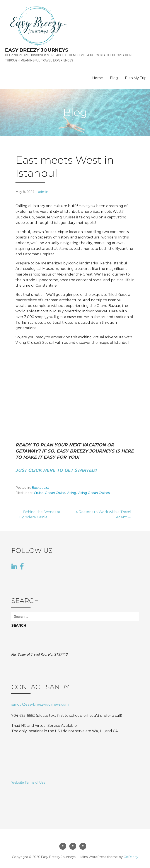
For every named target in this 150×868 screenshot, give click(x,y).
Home (97, 78)
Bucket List (40, 488)
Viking (71, 493)
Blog (114, 78)
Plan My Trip (136, 78)
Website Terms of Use (28, 782)
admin (43, 192)
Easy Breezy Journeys (37, 50)
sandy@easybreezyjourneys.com (40, 704)
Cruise (39, 493)
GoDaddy (131, 857)
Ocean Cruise (55, 493)
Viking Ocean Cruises (94, 493)
